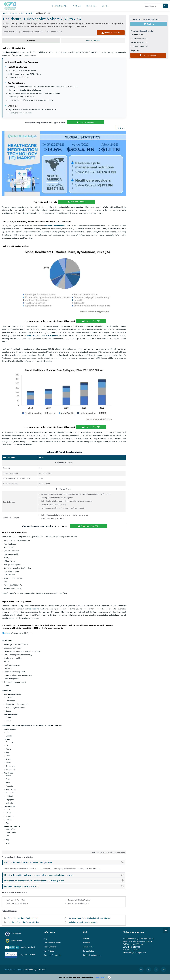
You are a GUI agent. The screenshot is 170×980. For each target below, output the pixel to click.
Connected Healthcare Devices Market (23, 918)
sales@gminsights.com (137, 953)
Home (4, 13)
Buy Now (149, 24)
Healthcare (14, 13)
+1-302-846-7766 (133, 947)
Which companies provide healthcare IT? (64, 887)
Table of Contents (93, 41)
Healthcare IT (27, 13)
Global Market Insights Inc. (15, 970)
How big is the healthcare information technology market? (64, 863)
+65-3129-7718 (134, 950)
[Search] (165, 6)
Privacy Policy (100, 978)
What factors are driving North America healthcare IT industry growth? (64, 881)
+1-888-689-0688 (137, 944)
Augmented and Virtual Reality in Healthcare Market (89, 918)
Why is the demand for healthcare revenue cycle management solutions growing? (64, 875)
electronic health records (55, 226)
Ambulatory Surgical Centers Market (83, 922)
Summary (31, 41)
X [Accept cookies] (109, 978)
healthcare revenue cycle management (43, 336)
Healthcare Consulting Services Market (23, 922)
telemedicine (34, 609)
